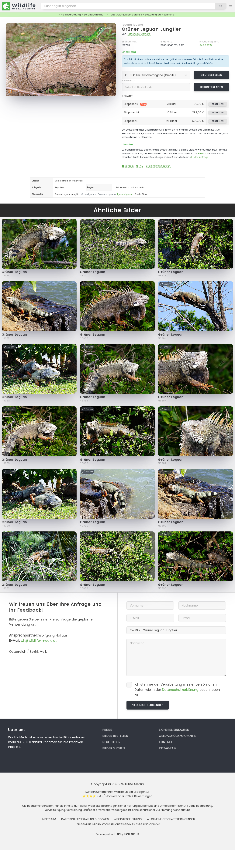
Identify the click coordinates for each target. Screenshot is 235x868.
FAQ (140, 166)
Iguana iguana (133, 25)
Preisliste (203, 153)
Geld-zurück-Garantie (177, 736)
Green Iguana (89, 194)
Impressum (49, 819)
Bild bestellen (211, 75)
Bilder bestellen (115, 736)
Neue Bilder (111, 742)
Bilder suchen (113, 748)
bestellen (218, 104)
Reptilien (59, 187)
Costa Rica (141, 194)
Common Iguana (107, 194)
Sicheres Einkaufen (158, 166)
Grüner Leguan (14, 272)
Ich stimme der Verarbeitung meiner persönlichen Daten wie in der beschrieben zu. (177, 690)
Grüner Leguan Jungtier (151, 29)
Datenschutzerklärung (180, 690)
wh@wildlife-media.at (39, 641)
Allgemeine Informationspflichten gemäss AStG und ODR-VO (118, 824)
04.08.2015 (206, 45)
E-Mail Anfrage (200, 157)
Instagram (168, 748)
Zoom (107, 28)
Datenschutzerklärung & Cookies (85, 819)
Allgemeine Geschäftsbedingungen (171, 819)
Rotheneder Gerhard (139, 34)
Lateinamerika (121, 187)
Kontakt (128, 166)
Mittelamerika (138, 187)
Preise (107, 730)
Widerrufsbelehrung (128, 819)
